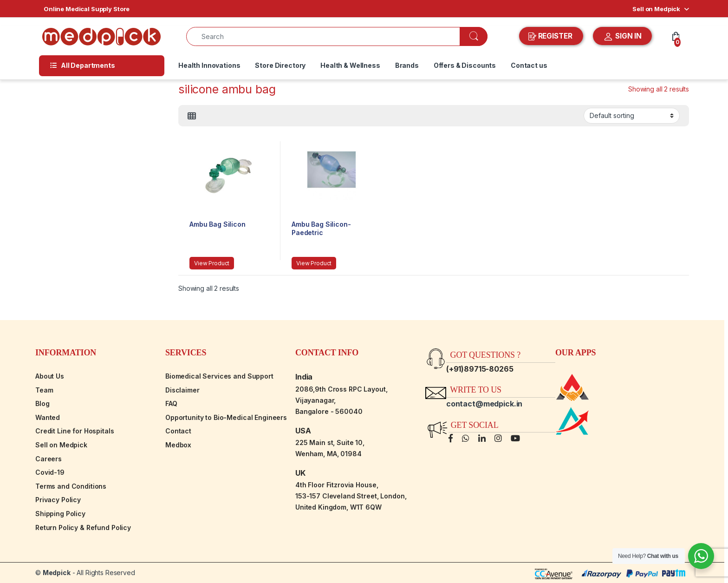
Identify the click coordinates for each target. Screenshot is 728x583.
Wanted (48, 417)
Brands (407, 65)
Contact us (529, 65)
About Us (50, 376)
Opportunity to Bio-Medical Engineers (226, 417)
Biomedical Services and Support (219, 376)
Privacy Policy (58, 500)
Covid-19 (50, 472)
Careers (49, 459)
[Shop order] (632, 116)
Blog (42, 403)
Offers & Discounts (465, 65)
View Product (212, 263)
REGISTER (551, 36)
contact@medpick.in (484, 404)
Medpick (57, 573)
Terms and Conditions (71, 486)
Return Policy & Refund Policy (83, 527)
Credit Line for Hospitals (75, 431)
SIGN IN (622, 37)
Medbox (178, 445)
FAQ (171, 403)
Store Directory (280, 65)
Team (44, 390)
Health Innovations (209, 65)
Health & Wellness (350, 65)
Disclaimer (182, 390)
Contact (178, 431)
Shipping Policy (60, 514)
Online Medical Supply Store (87, 9)
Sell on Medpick (656, 9)
